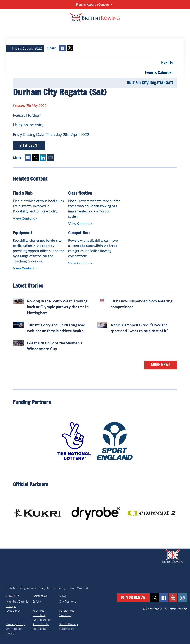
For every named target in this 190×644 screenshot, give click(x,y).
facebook (164, 598)
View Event (29, 146)
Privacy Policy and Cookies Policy (16, 629)
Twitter (70, 48)
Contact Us (40, 596)
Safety (37, 601)
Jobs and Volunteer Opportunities (42, 615)
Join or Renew (133, 598)
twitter (154, 598)
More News (161, 365)
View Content (24, 218)
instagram (182, 598)
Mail (51, 158)
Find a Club (23, 193)
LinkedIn (43, 158)
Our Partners (67, 601)
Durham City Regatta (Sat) (150, 83)
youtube (173, 598)
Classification (80, 193)
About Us (13, 596)
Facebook (62, 48)
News (63, 596)
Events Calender (159, 73)
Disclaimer (13, 611)
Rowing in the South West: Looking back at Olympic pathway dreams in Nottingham (58, 307)
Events (167, 63)
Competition (79, 233)
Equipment (22, 233)
